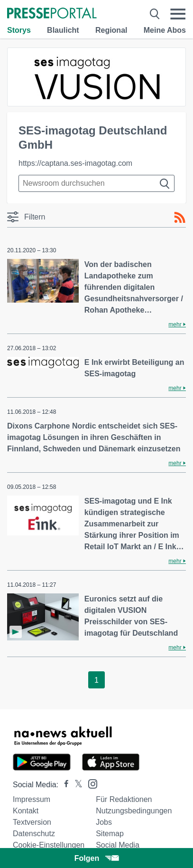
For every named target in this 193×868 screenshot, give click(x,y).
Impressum (32, 799)
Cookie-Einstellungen (49, 845)
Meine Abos (165, 30)
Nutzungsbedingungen (134, 811)
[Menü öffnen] (178, 14)
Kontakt (26, 811)
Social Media (118, 845)
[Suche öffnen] (155, 14)
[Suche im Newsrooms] (96, 183)
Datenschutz (34, 834)
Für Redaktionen (124, 799)
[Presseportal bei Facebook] (64, 785)
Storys (19, 30)
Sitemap (110, 834)
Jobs (104, 822)
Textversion (32, 822)
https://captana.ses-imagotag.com (75, 163)
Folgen (96, 858)
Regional (111, 30)
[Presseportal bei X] (76, 785)
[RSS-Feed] (180, 218)
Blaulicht (63, 30)
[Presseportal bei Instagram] (90, 783)
